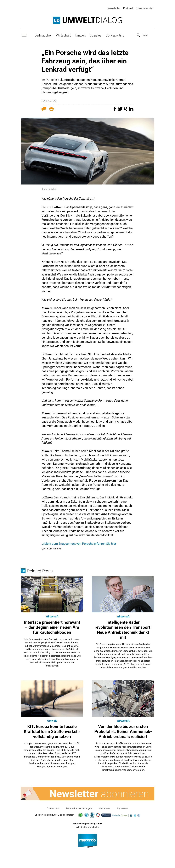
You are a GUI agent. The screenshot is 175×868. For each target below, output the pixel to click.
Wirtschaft (63, 35)
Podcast (128, 8)
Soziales (96, 35)
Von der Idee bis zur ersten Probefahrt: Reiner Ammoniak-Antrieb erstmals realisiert (123, 731)
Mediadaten (104, 808)
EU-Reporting (115, 35)
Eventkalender (144, 8)
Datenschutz (53, 808)
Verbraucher (43, 35)
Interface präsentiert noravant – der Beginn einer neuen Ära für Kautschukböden (52, 627)
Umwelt (80, 35)
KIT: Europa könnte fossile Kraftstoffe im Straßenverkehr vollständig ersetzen (52, 731)
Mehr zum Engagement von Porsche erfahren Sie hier (80, 543)
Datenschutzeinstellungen (79, 808)
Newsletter (114, 8)
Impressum (123, 808)
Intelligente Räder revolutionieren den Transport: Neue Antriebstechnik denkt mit (123, 629)
